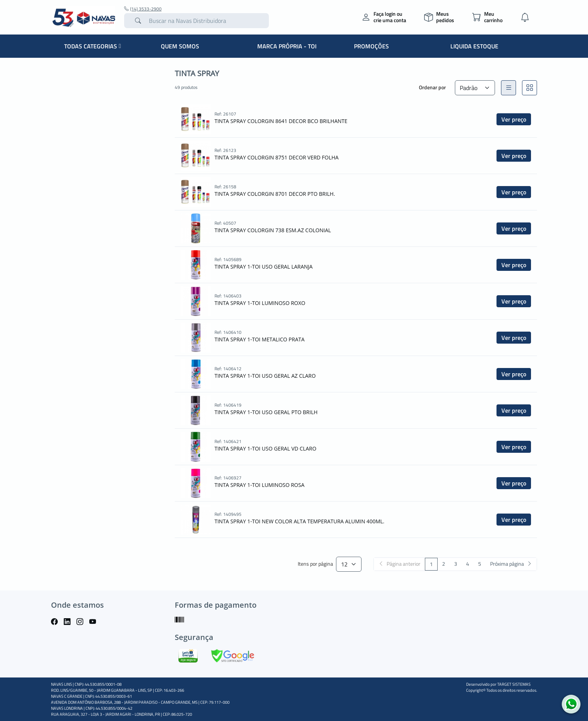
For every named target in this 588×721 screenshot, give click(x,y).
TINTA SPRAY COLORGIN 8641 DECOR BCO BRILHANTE (281, 121)
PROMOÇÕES (371, 46)
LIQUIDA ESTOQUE (474, 46)
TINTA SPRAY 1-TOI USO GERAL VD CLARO (265, 448)
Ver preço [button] (514, 119)
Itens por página (315, 564)
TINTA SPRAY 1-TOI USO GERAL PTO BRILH (266, 412)
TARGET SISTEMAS (514, 684)
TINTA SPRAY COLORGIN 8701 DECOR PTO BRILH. (275, 194)
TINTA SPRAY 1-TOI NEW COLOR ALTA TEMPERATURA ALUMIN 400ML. (299, 521)
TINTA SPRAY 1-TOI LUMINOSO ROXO (260, 303)
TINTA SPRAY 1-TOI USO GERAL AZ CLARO (265, 376)
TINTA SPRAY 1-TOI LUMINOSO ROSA (259, 485)
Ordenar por (432, 87)
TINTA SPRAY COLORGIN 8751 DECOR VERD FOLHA (277, 157)
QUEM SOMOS (180, 46)
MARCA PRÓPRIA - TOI (287, 46)
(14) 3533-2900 (143, 9)
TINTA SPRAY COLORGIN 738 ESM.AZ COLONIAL (273, 230)
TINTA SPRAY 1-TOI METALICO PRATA (259, 339)
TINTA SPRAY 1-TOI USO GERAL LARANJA (264, 267)
